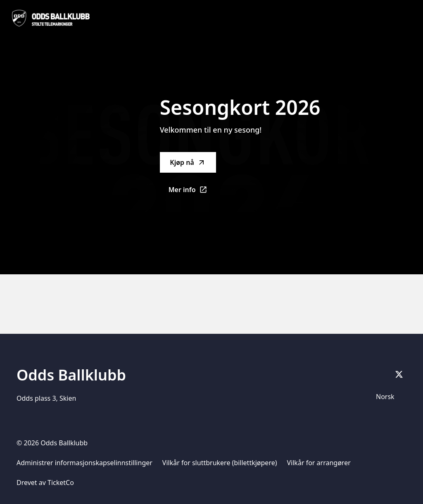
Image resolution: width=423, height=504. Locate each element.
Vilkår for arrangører (319, 463)
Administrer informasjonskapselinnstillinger (84, 463)
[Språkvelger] (389, 397)
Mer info (192, 192)
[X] (399, 374)
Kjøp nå (188, 162)
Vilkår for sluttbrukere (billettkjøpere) (220, 463)
